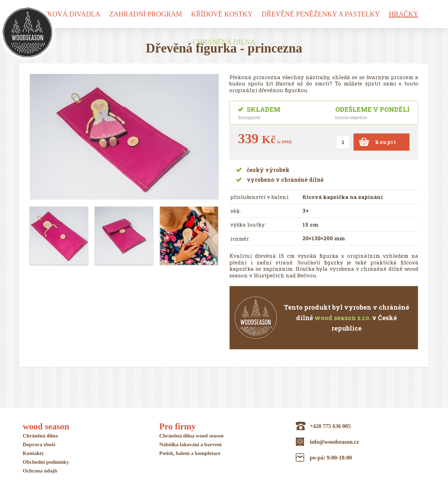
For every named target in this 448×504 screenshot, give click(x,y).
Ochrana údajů (40, 471)
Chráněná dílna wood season (191, 436)
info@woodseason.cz (334, 442)
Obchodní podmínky (46, 462)
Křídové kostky (222, 14)
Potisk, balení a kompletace (190, 453)
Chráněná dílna (224, 43)
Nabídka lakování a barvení (190, 444)
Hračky (404, 14)
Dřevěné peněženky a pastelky (321, 14)
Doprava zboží (39, 444)
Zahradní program (146, 14)
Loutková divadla (65, 14)
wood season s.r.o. (342, 318)
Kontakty (33, 453)
